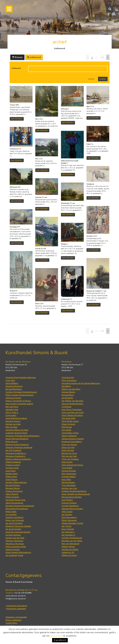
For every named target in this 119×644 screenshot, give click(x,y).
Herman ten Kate (13, 424)
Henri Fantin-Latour (70, 421)
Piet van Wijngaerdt (70, 544)
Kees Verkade (68, 529)
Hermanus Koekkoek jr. (16, 456)
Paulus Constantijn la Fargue (18, 401)
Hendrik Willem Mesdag (16, 482)
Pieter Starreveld (69, 520)
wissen (91, 79)
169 (102, 57)
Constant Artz (68, 378)
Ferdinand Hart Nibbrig (72, 442)
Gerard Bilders (12, 383)
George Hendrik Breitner (72, 404)
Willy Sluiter (67, 512)
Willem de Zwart (69, 555)
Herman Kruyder (69, 471)
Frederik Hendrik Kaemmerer (74, 491)
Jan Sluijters (67, 515)
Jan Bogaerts (67, 398)
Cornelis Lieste (12, 468)
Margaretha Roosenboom (17, 509)
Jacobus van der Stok (15, 538)
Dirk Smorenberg (69, 517)
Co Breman (67, 407)
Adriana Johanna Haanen (73, 439)
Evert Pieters (67, 500)
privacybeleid (56, 636)
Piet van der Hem (69, 456)
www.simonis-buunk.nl (16, 596)
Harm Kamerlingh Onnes (72, 465)
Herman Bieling (68, 392)
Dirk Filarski (67, 427)
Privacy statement (13, 620)
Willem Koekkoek (13, 462)
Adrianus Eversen (13, 398)
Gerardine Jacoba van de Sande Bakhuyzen (81, 383)
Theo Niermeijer (69, 485)
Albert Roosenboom (14, 503)
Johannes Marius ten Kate (17, 430)
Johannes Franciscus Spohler (18, 526)
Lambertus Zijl (68, 552)
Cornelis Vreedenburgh (72, 538)
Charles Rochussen (14, 491)
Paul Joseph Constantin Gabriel (19, 404)
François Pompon (69, 503)
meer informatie (17, 119)
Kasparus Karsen (13, 421)
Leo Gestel (66, 430)
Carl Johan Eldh (68, 418)
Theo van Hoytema (70, 459)
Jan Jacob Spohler (13, 529)
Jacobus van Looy (69, 488)
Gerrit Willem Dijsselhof (72, 415)
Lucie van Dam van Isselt (73, 413)
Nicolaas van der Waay (72, 541)
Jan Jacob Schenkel (14, 523)
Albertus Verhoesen (14, 541)
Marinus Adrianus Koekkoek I (18, 459)
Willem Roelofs (12, 497)
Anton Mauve (11, 480)
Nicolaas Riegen (13, 488)
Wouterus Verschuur (15, 544)
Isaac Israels (67, 462)
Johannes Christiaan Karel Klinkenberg (22, 436)
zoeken (103, 79)
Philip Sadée (11, 512)
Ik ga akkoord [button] (60, 640)
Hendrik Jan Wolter (70, 550)
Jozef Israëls (11, 415)
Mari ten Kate (11, 427)
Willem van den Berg (71, 389)
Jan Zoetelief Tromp (14, 555)
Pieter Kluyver (12, 442)
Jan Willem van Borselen (73, 401)
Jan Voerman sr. (69, 535)
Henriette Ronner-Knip (15, 500)
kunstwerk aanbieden (16, 609)
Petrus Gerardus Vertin (16, 547)
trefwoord (16, 68)
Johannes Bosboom (14, 386)
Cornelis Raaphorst (70, 506)
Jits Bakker (66, 386)
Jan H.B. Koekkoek (13, 450)
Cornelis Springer (13, 535)
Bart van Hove (12, 407)
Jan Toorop (67, 526)
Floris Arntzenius (69, 380)
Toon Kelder (67, 468)
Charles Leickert (13, 465)
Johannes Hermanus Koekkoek (19, 447)
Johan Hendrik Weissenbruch (18, 552)
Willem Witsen (68, 547)
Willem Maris (11, 477)
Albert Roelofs (12, 494)
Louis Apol (10, 380)
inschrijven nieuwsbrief (16, 606)
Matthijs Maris (12, 474)
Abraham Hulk (12, 410)
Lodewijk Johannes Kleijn (16, 433)
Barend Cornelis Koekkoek (17, 445)
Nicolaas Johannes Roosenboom (20, 506)
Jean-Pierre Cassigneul (72, 410)
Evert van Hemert (69, 445)
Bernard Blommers (14, 389)
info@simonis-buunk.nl (16, 599)
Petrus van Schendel (15, 520)
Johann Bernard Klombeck (17, 439)
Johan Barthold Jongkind (16, 418)
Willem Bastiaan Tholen (72, 523)
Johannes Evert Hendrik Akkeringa (21, 378)
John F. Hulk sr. (12, 413)
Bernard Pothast (13, 485)
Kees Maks (66, 480)
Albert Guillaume (69, 436)
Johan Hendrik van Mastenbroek (76, 494)
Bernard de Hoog (69, 453)
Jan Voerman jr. (68, 532)
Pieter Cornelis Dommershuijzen (20, 395)
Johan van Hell (68, 447)
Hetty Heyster (68, 450)
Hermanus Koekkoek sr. (16, 453)
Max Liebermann (69, 474)
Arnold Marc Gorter (70, 433)
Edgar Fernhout (68, 424)
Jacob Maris (11, 471)
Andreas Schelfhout (14, 517)
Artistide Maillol (69, 477)
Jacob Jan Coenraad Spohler (18, 532)
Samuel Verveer (13, 550)
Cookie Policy (11, 623)
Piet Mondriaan (68, 482)
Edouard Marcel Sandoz (72, 509)
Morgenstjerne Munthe (72, 497)
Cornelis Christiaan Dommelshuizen (21, 392)
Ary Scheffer (11, 515)
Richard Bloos (68, 395)
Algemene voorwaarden (16, 617)
